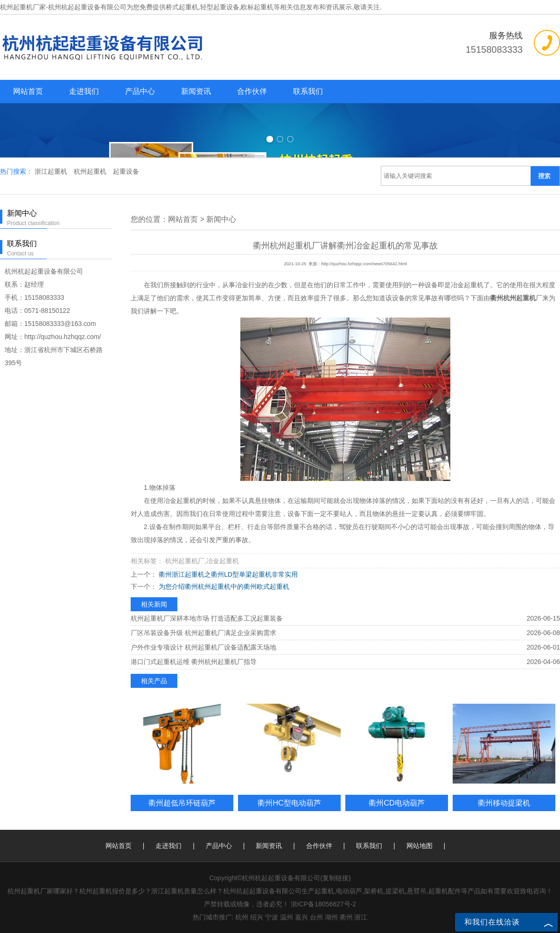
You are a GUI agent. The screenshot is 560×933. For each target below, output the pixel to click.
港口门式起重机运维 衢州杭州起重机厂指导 (194, 662)
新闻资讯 (196, 91)
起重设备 (126, 171)
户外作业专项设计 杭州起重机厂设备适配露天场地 (203, 647)
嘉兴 (301, 917)
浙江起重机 (52, 171)
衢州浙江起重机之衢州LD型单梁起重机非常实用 (227, 574)
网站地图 (420, 846)
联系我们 (308, 91)
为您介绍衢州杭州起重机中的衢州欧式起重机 (223, 587)
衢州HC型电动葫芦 (289, 803)
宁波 (272, 917)
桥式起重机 (182, 7)
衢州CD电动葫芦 (397, 803)
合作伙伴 (252, 91)
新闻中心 (221, 219)
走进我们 (84, 91)
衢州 (346, 917)
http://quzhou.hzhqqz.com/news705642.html (364, 264)
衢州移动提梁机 (504, 803)
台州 (316, 917)
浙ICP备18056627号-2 (323, 904)
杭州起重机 (91, 171)
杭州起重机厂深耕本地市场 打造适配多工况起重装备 (207, 618)
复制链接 (336, 878)
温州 (287, 917)
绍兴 (257, 917)
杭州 (242, 917)
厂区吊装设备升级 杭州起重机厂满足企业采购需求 (203, 633)
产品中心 (140, 91)
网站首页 (28, 91)
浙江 (361, 917)
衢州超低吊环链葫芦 (182, 803)
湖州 (331, 917)
